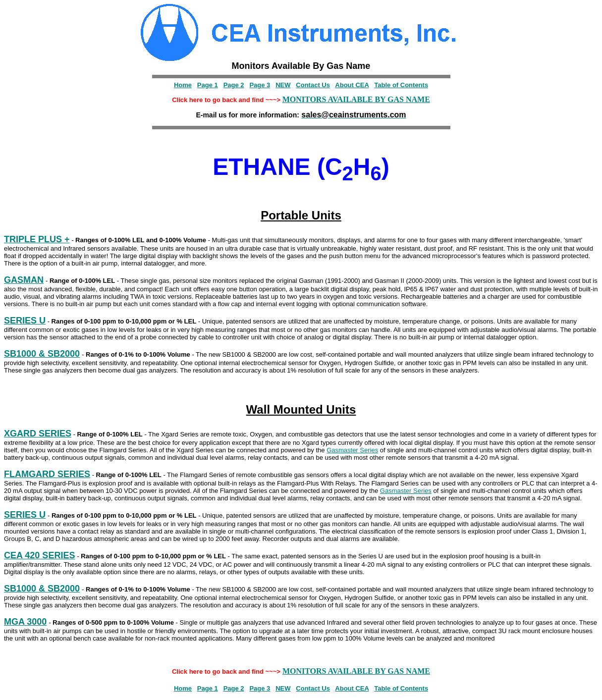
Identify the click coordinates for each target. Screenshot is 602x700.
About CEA (352, 85)
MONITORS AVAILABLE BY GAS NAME (356, 99)
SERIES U (25, 321)
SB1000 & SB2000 (42, 354)
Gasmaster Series (352, 450)
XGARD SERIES (38, 433)
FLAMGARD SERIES (47, 474)
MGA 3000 (25, 622)
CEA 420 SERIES (39, 555)
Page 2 (234, 85)
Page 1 (208, 85)
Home (183, 85)
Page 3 (260, 85)
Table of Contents (401, 85)
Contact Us (313, 85)
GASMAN (24, 280)
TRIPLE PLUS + (37, 239)
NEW (283, 85)
